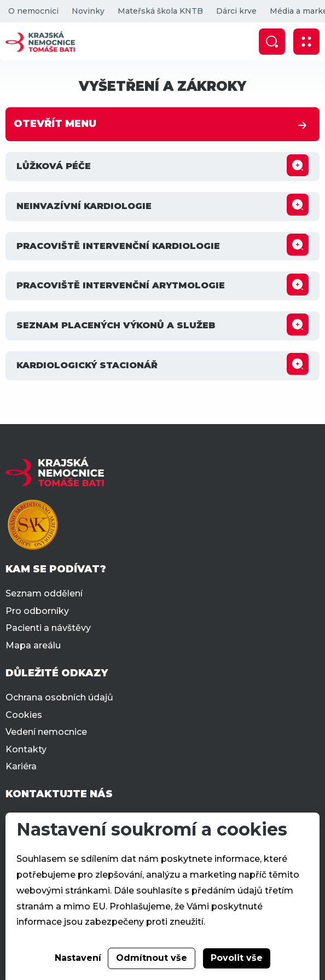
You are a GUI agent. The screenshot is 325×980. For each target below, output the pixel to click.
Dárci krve (236, 11)
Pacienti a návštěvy (48, 628)
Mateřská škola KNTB (160, 11)
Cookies (24, 715)
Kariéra (21, 766)
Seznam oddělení (44, 593)
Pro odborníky (37, 611)
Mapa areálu (33, 645)
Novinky (88, 11)
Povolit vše (237, 958)
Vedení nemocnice (46, 732)
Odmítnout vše (152, 958)
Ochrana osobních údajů (59, 697)
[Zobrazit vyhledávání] (272, 42)
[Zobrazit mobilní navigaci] (306, 42)
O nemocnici (33, 11)
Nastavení (78, 958)
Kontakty (26, 749)
